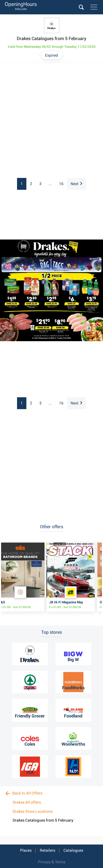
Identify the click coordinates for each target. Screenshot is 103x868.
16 (61, 184)
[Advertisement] (51, 121)
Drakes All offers (27, 802)
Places (26, 850)
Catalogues (73, 850)
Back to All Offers (24, 793)
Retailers (48, 850)
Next (76, 184)
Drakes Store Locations (33, 811)
